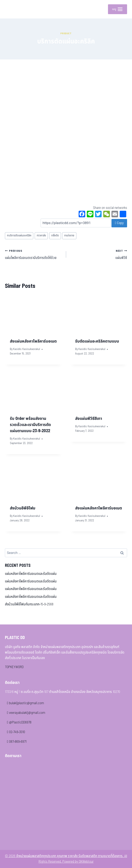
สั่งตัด (55, 236)
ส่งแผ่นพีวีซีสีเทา (89, 419)
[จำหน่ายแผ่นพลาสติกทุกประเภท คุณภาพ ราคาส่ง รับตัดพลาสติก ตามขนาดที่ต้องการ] (11, 9)
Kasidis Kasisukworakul (27, 349)
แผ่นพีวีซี (98, 254)
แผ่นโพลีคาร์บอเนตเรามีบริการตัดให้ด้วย (34, 254)
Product (66, 33)
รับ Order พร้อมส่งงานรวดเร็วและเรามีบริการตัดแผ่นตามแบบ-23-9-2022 (30, 425)
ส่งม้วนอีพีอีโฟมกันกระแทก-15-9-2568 (29, 604)
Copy (119, 223)
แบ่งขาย (69, 236)
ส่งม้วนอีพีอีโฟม (23, 508)
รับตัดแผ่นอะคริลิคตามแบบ (97, 341)
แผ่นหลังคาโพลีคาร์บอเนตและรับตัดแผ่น (31, 574)
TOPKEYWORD (14, 667)
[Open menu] (118, 9)
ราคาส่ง (41, 236)
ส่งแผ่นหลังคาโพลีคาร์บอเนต (33, 341)
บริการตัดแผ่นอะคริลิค (19, 236)
